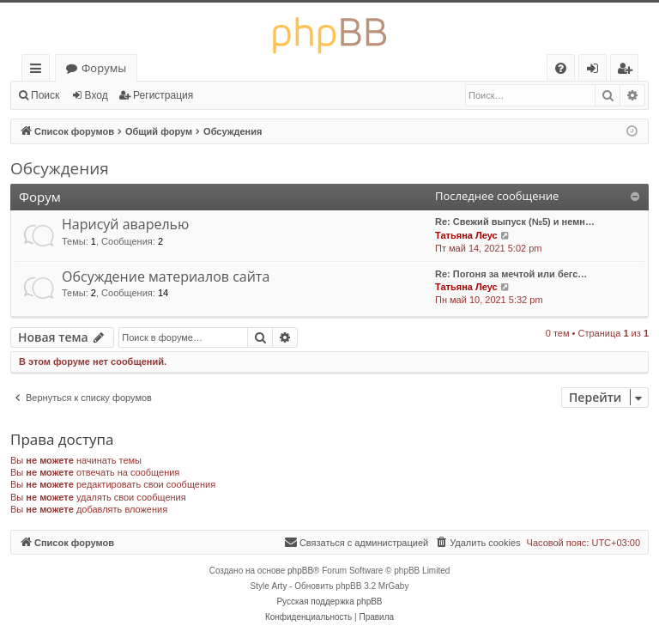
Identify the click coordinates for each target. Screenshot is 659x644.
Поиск (45, 95)
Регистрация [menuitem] (629, 71)
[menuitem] (561, 68)
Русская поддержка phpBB (329, 601)
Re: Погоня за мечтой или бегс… (511, 274)
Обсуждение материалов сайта (166, 276)
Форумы (104, 68)
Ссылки (39, 71)
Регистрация (163, 95)
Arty (280, 586)
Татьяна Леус (466, 235)
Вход (97, 95)
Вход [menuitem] (596, 71)
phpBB (300, 571)
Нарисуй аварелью (125, 224)
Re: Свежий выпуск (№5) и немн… (515, 222)
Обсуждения (60, 168)
